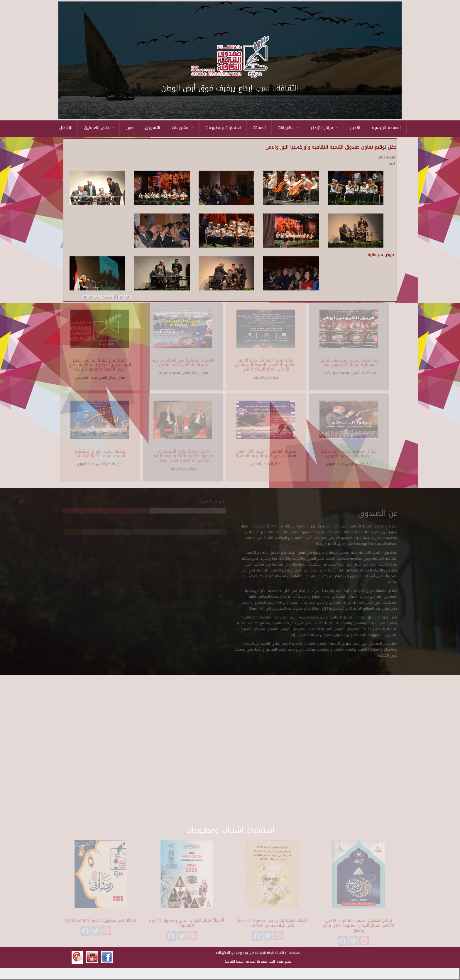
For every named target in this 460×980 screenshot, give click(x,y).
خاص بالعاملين (99, 128)
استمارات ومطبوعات (223, 128)
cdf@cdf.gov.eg (229, 953)
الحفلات (259, 128)
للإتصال (66, 128)
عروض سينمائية (381, 255)
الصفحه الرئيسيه (386, 128)
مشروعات (183, 128)
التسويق (153, 128)
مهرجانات (288, 128)
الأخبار (355, 128)
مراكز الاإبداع (324, 128)
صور (130, 128)
